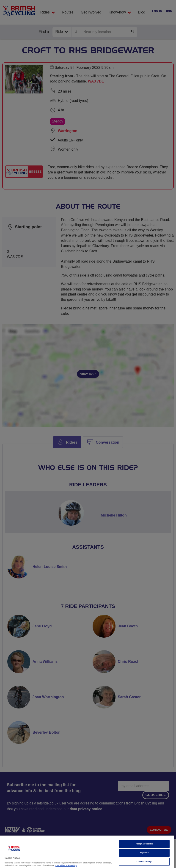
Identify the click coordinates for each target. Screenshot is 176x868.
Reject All (144, 853)
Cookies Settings (144, 862)
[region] (87, 852)
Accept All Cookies (144, 844)
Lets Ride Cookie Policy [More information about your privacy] (66, 866)
